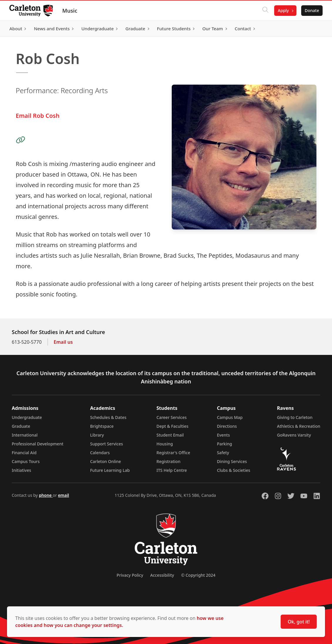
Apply (283, 10)
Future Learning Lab (110, 470)
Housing (165, 444)
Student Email (170, 435)
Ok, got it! (299, 622)
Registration (168, 461)
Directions (227, 426)
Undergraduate (27, 417)
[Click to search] (265, 11)
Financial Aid (24, 453)
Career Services (172, 417)
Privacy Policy (130, 575)
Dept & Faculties (172, 426)
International (25, 435)
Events (223, 435)
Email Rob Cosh (38, 116)
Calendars (100, 453)
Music (70, 11)
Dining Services (232, 461)
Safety (223, 453)
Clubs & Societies (234, 470)
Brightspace (102, 426)
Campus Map (230, 417)
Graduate (21, 426)
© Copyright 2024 (198, 575)
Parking (225, 444)
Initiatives (21, 470)
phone (46, 495)
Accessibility (162, 575)
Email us (63, 342)
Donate (312, 10)
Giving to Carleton (295, 417)
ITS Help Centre (172, 470)
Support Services (107, 444)
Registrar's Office (173, 453)
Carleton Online (106, 461)
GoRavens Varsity (294, 435)
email (63, 495)
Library (97, 435)
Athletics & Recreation (299, 426)
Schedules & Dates (108, 417)
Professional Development (38, 444)
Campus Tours (26, 461)
